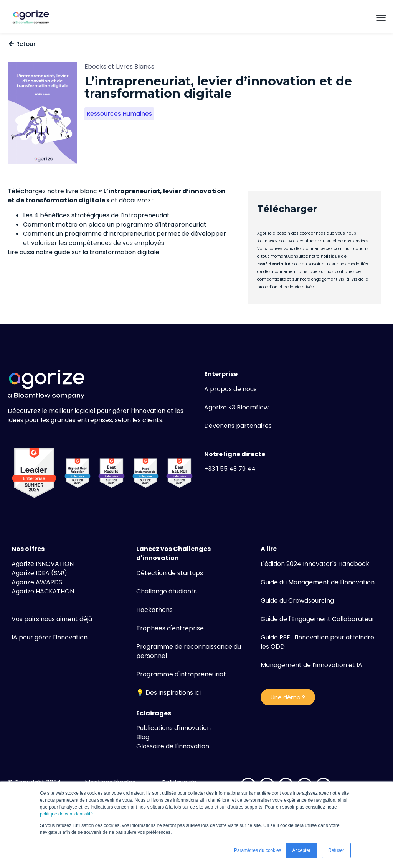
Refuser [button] (336, 850)
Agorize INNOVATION (43, 564)
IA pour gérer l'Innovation (50, 637)
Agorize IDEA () (39, 573)
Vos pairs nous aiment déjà (52, 619)
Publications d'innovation (173, 728)
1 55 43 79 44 (236, 469)
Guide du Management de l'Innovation (318, 582)
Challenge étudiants (167, 591)
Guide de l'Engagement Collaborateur (318, 619)
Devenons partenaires (238, 426)
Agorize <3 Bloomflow (236, 407)
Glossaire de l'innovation (173, 746)
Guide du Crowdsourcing (297, 601)
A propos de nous (230, 389)
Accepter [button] (301, 850)
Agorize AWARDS (37, 582)
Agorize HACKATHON (43, 591)
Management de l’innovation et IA (311, 665)
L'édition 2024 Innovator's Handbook (315, 564)
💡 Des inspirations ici (168, 693)
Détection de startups (170, 573)
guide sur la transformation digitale (107, 252)
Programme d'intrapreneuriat (181, 674)
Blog (143, 737)
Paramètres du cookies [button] (258, 850)
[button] (381, 17)
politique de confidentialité (66, 814)
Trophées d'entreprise (170, 628)
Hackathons (154, 610)
